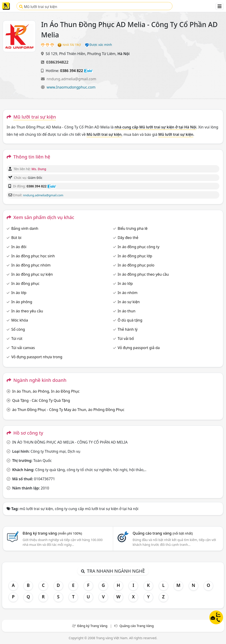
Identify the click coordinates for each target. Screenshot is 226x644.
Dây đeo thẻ (128, 238)
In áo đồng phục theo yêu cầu (143, 274)
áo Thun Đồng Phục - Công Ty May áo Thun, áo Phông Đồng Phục (68, 410)
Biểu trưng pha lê (133, 228)
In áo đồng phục (25, 283)
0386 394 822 (72, 71)
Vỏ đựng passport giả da (139, 348)
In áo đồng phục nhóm (31, 265)
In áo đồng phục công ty (139, 247)
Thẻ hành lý (128, 329)
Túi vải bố (126, 339)
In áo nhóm (128, 293)
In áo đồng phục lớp (135, 256)
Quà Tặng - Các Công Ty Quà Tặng (41, 400)
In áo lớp (125, 283)
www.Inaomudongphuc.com (71, 87)
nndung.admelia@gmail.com (72, 79)
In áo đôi (19, 247)
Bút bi (16, 238)
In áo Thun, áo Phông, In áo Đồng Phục (46, 391)
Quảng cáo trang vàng (163, 533)
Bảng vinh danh (25, 228)
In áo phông (22, 302)
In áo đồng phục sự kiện (32, 274)
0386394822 (57, 62)
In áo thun (127, 311)
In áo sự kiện (129, 302)
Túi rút (17, 339)
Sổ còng (18, 329)
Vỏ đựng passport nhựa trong (37, 357)
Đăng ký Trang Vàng (92, 626)
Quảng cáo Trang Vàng (137, 626)
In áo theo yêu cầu (27, 311)
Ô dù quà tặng (130, 320)
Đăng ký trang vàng (52, 533)
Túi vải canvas (23, 348)
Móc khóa (20, 320)
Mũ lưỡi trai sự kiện (38, 7)
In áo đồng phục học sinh (33, 256)
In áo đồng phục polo (136, 265)
